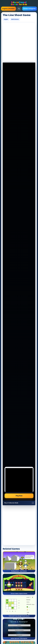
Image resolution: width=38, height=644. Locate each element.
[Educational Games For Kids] (19, 3)
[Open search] (19, 9)
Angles (6, 19)
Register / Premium (8, 9)
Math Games (15, 19)
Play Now (19, 496)
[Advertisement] (19, 42)
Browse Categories (30, 9)
